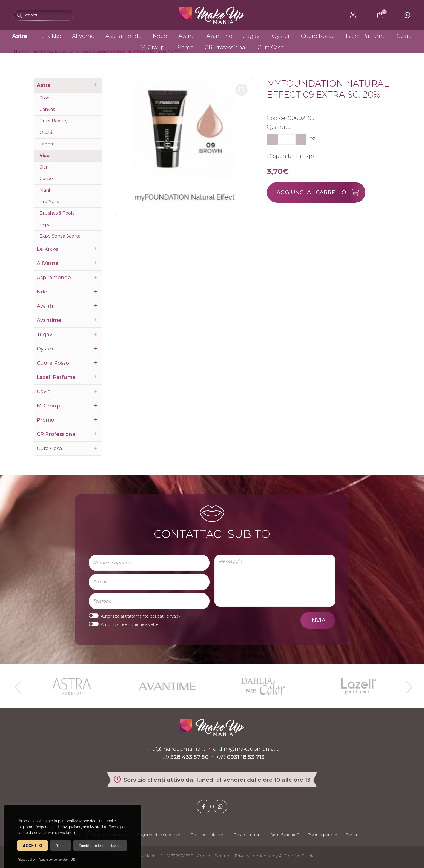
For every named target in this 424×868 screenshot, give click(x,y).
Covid (404, 36)
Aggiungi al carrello (321, 192)
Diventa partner (322, 835)
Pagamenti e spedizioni (160, 835)
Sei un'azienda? (285, 835)
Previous (17, 685)
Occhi (46, 132)
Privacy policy (26, 860)
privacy (173, 616)
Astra (20, 36)
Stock (46, 98)
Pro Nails (49, 202)
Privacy (242, 856)
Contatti (353, 835)
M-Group (152, 47)
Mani (45, 190)
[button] (241, 90)
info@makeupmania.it (175, 749)
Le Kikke (50, 36)
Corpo (46, 179)
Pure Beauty (54, 121)
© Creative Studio (297, 856)
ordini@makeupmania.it (246, 749)
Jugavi (252, 36)
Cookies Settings (214, 856)
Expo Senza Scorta (60, 236)
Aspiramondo (124, 36)
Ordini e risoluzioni (208, 835)
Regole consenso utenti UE (57, 860)
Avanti (187, 36)
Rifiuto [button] (61, 846)
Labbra (47, 144)
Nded (160, 36)
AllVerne (83, 36)
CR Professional (226, 47)
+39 (184, 757)
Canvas (47, 109)
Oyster (281, 36)
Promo (184, 47)
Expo (45, 225)
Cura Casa (271, 47)
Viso (45, 155)
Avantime (219, 36)
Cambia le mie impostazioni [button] (100, 846)
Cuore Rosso (318, 36)
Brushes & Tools (57, 213)
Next (407, 685)
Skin (44, 167)
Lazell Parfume (366, 36)
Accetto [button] (32, 846)
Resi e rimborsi (248, 835)
